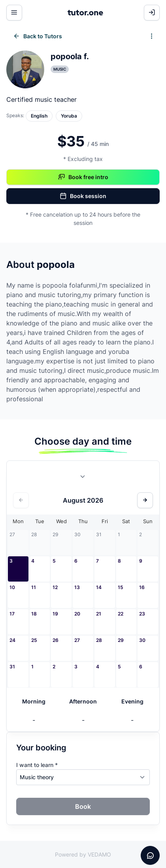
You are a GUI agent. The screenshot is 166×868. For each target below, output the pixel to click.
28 (99, 640)
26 (56, 640)
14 (99, 587)
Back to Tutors (38, 36)
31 (12, 667)
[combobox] (83, 478)
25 (34, 640)
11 (34, 587)
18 (34, 614)
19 (55, 614)
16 (142, 587)
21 (99, 614)
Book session (83, 196)
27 (77, 640)
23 (142, 614)
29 (121, 640)
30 (142, 640)
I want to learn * (37, 765)
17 (12, 614)
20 (77, 614)
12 (55, 587)
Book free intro (83, 177)
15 (121, 587)
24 (12, 640)
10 (12, 587)
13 (77, 587)
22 (121, 614)
